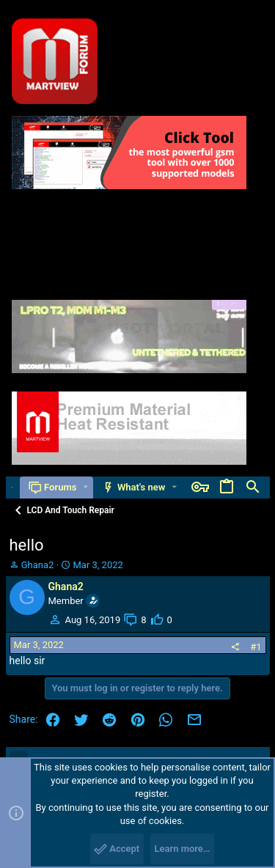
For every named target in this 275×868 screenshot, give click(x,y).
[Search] (253, 488)
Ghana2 (38, 565)
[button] (85, 487)
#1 (256, 647)
